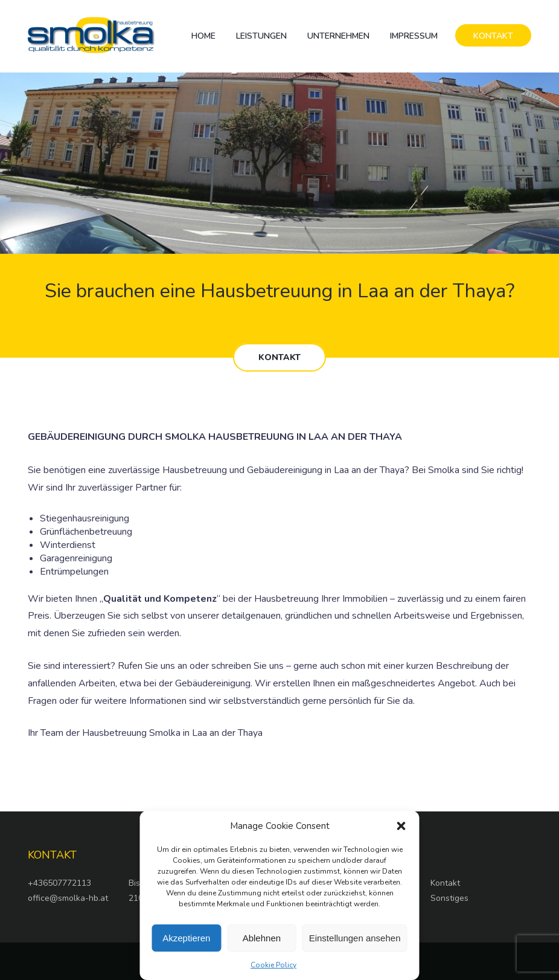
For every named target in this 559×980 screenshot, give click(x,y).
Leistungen (261, 36)
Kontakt (445, 883)
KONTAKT (493, 36)
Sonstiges (449, 898)
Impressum (414, 36)
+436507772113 (59, 883)
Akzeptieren (186, 938)
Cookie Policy (273, 965)
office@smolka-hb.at (68, 898)
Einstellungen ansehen (355, 938)
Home (203, 36)
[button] (401, 826)
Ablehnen (262, 938)
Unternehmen (338, 36)
